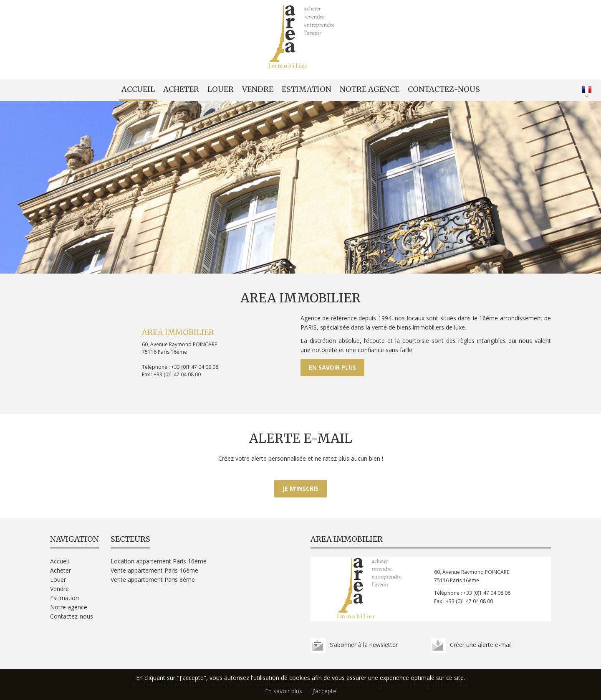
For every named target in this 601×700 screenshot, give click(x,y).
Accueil (138, 89)
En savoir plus (332, 367)
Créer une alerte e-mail (481, 645)
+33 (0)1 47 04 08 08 (195, 367)
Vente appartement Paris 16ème (154, 570)
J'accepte (324, 691)
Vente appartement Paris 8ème (153, 580)
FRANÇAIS (587, 89)
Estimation (307, 89)
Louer (221, 89)
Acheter (181, 89)
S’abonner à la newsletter (364, 645)
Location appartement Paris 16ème (159, 561)
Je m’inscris (300, 488)
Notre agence (370, 89)
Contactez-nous (444, 89)
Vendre (258, 89)
